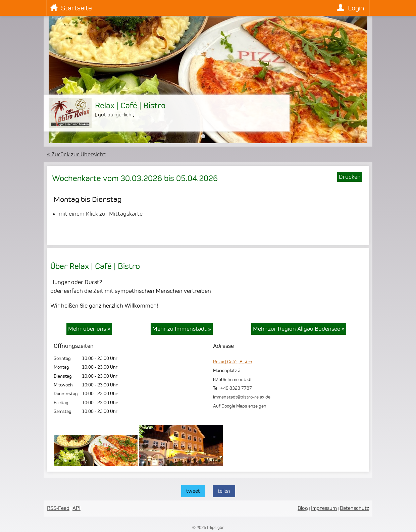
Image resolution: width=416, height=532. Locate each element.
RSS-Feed (58, 508)
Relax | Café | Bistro (232, 362)
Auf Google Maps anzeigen (240, 406)
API (76, 508)
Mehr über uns (89, 329)
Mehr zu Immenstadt (182, 329)
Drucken (350, 177)
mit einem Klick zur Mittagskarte (101, 214)
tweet (193, 491)
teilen (224, 491)
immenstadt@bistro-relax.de (242, 397)
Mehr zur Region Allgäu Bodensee (299, 329)
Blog (303, 508)
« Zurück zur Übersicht (76, 154)
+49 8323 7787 (236, 388)
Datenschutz (354, 508)
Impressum (324, 508)
